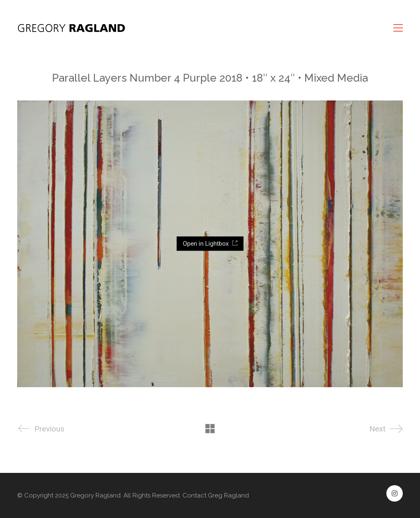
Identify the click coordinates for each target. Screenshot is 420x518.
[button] (398, 28)
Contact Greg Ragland (216, 495)
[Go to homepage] (73, 28)
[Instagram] (395, 493)
